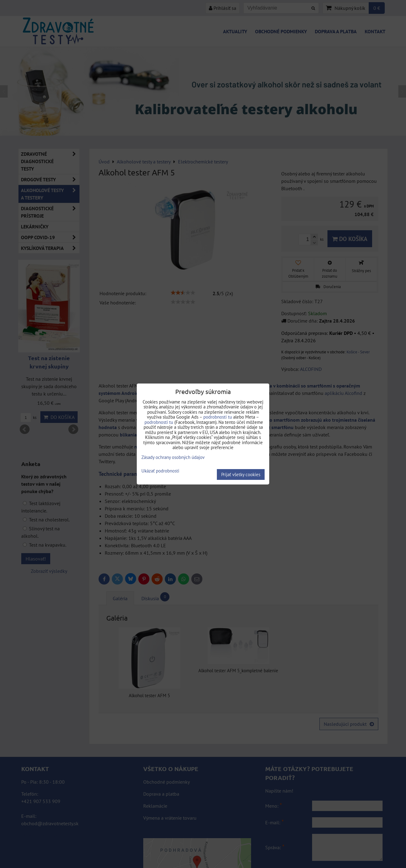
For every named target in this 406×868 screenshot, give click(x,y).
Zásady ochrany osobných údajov (173, 457)
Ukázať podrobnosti (160, 471)
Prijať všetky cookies (241, 474)
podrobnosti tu (218, 417)
